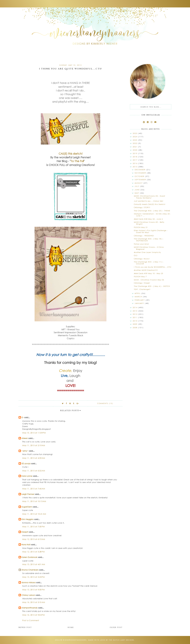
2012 (135, 314)
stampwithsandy (30, 608)
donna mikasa (28, 582)
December (140, 170)
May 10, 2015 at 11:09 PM (34, 433)
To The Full (77, 161)
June (138, 190)
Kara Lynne (27, 476)
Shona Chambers (30, 570)
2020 (135, 150)
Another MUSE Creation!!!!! (146, 270)
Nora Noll (26, 544)
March (139, 297)
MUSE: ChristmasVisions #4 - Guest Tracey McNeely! (149, 197)
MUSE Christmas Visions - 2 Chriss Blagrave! (149, 248)
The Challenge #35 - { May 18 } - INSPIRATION (149, 240)
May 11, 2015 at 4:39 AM (34, 458)
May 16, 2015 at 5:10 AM (34, 602)
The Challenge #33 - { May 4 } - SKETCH (152, 286)
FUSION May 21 (141, 227)
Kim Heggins (28, 519)
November (141, 173)
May (137, 193)
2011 (135, 317)
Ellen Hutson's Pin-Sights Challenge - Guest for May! (151, 231)
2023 (135, 140)
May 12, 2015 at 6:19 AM (34, 539)
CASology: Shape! (142, 283)
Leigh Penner (28, 494)
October (140, 176)
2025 (135, 133)
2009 (135, 324)
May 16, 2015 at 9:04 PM (33, 615)
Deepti (25, 532)
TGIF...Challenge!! (142, 289)
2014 (135, 307)
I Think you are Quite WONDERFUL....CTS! (153, 267)
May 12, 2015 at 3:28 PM (33, 552)
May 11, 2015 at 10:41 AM (34, 514)
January (140, 303)
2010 (135, 321)
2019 (135, 153)
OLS (136, 255)
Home (71, 627)
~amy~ (25, 451)
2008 (135, 328)
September (141, 180)
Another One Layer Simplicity (147, 252)
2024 (135, 137)
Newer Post (25, 627)
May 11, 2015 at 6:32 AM (34, 471)
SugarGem (27, 507)
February (140, 300)
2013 (135, 311)
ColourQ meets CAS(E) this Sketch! (150, 204)
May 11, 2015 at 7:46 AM (34, 489)
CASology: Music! (142, 259)
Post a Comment (31, 620)
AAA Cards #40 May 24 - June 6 (148, 219)
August (139, 183)
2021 (135, 147)
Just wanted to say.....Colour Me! (149, 201)
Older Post (116, 627)
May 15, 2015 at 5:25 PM (33, 577)
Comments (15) (105, 403)
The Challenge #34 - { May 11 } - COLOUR (149, 263)
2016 (135, 163)
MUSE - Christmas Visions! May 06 (149, 280)
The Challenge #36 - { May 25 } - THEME (152, 211)
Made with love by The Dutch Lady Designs (111, 640)
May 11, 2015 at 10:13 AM (34, 501)
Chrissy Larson (28, 595)
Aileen (25, 438)
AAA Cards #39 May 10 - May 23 (149, 273)
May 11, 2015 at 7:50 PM (33, 526)
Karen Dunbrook (29, 557)
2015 (135, 167)
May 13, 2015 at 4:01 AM (34, 564)
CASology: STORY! (142, 207)
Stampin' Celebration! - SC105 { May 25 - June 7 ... (152, 215)
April (138, 293)
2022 (135, 143)
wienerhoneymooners (75, 640)
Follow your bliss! (141, 244)
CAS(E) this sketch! (71, 154)
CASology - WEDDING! (144, 236)
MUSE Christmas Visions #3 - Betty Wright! (149, 223)
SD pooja (26, 463)
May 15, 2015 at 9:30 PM (33, 590)
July (137, 186)
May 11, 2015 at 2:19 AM (34, 445)
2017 (135, 160)
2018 (135, 157)
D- (23, 417)
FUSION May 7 (140, 276)
